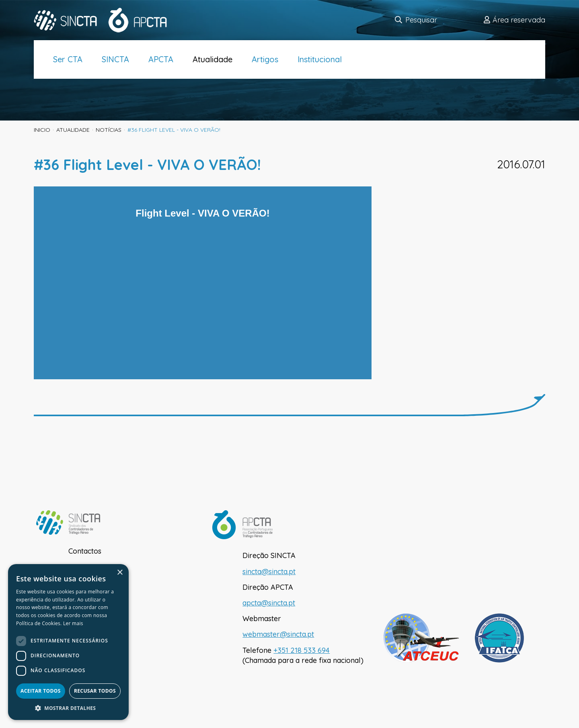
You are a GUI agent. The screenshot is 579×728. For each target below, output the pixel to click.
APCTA (161, 59)
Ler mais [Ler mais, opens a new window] (73, 623)
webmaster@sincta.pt (278, 634)
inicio (42, 130)
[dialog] (68, 642)
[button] (68, 708)
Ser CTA (68, 59)
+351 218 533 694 (302, 650)
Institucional (320, 59)
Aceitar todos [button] (41, 691)
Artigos (265, 59)
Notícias (109, 130)
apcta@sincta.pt (269, 603)
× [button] (120, 573)
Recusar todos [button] (95, 691)
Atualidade (213, 59)
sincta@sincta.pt (269, 572)
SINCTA (115, 59)
